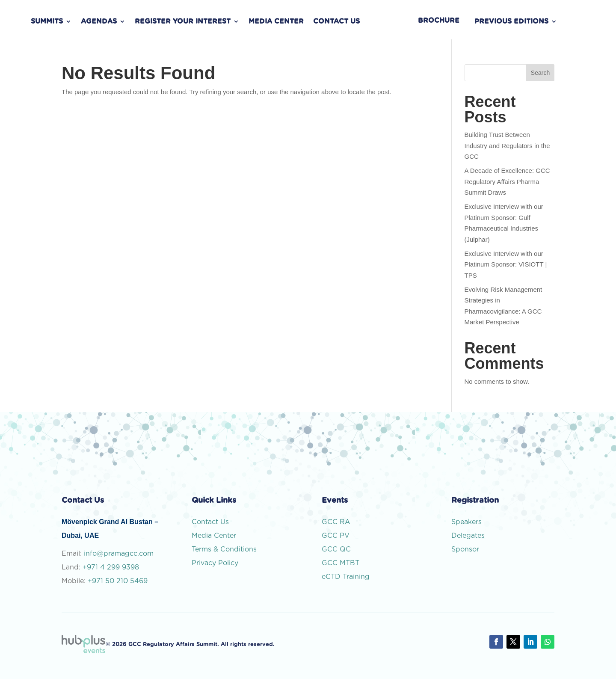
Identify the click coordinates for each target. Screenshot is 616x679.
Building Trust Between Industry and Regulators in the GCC (507, 145)
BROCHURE (439, 21)
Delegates (468, 536)
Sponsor (465, 549)
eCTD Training (346, 577)
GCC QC (336, 549)
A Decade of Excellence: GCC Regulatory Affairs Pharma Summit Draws (507, 181)
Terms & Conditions (224, 549)
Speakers (466, 522)
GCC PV (336, 536)
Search (540, 73)
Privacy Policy (215, 563)
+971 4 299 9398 (111, 567)
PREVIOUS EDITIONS (511, 22)
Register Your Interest (183, 22)
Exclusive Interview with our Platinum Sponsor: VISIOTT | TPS (506, 264)
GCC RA (336, 522)
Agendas (99, 22)
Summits (47, 22)
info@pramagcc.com (119, 554)
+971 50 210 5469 (118, 581)
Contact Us (336, 22)
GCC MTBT (341, 563)
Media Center (276, 22)
